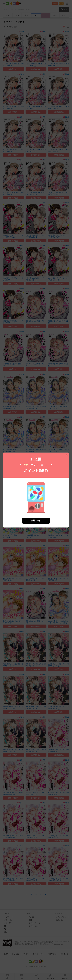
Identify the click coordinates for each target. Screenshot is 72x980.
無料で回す (36, 521)
